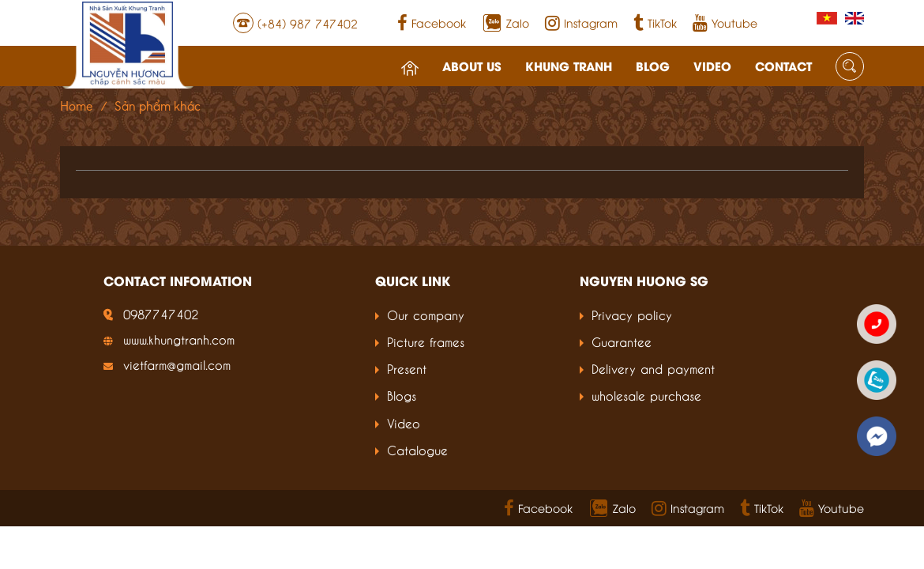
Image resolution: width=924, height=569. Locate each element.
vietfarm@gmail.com (177, 364)
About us (444, 57)
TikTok (683, 19)
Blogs (402, 395)
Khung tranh (541, 57)
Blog (625, 57)
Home (76, 106)
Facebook (459, 19)
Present (407, 368)
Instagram (609, 19)
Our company (426, 314)
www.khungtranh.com (179, 339)
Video (685, 57)
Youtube (753, 19)
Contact (756, 57)
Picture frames (426, 341)
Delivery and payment (653, 368)
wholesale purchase (646, 395)
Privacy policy (632, 314)
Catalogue (417, 449)
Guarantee (622, 341)
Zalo (545, 19)
